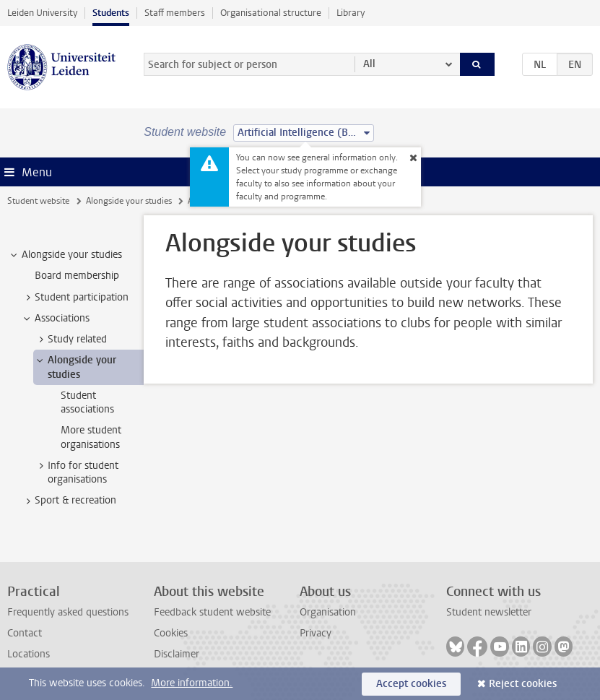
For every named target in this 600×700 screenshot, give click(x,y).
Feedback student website (212, 612)
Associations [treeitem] (55, 319)
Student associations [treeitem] (87, 402)
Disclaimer (177, 654)
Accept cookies (411, 684)
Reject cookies (523, 684)
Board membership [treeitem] (77, 276)
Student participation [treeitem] (75, 298)
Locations (29, 654)
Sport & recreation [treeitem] (69, 501)
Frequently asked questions (68, 612)
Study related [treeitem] (70, 340)
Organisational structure (271, 13)
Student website (38, 201)
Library (351, 13)
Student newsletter (489, 612)
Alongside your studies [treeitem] (65, 255)
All (369, 64)
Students (111, 13)
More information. (192, 683)
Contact (25, 633)
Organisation (328, 612)
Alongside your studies (129, 201)
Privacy (316, 633)
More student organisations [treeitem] (91, 437)
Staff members (175, 13)
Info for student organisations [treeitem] (76, 472)
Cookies (171, 633)
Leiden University (42, 13)
